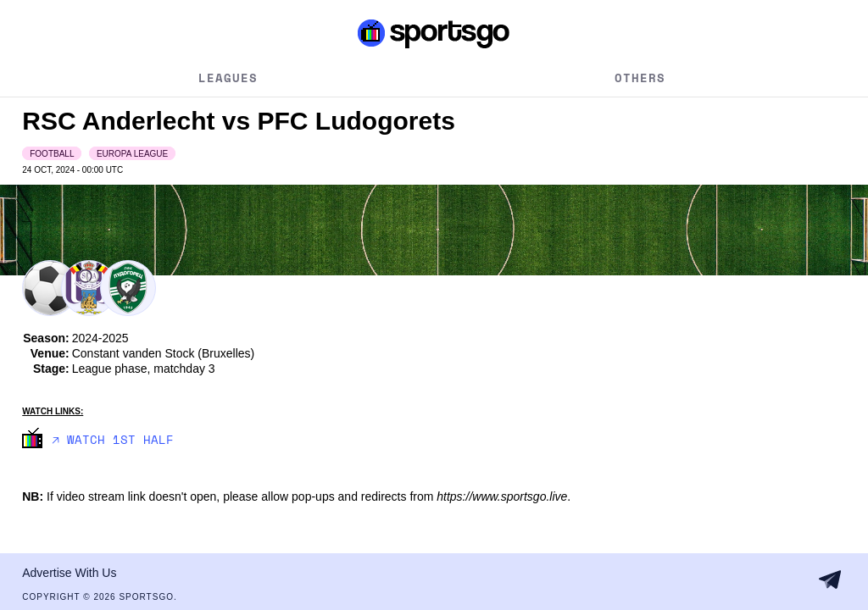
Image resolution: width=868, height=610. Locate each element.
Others (640, 78)
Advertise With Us (69, 573)
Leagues (228, 78)
